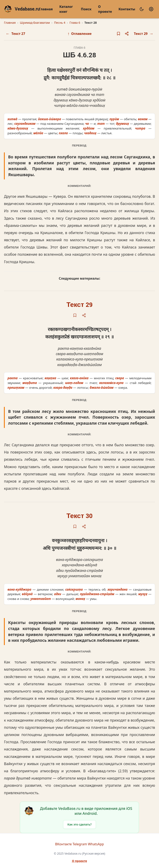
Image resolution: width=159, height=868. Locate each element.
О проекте (105, 9)
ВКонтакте (63, 844)
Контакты (127, 9)
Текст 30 (79, 516)
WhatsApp (96, 844)
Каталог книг (66, 9)
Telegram (80, 844)
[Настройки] (151, 9)
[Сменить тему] (142, 9)
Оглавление (79, 34)
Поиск (86, 9)
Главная (46, 9)
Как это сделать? (79, 824)
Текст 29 (79, 305)
